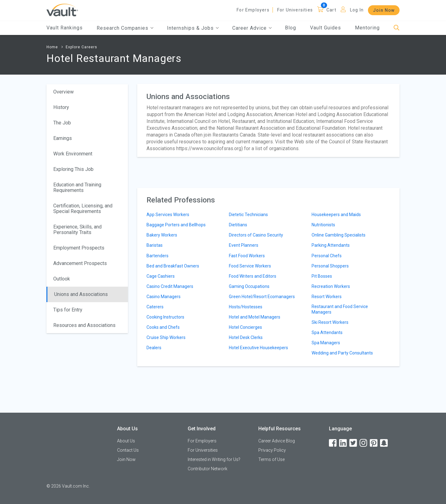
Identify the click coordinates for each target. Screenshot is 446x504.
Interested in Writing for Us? (214, 459)
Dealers (154, 348)
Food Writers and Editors (253, 276)
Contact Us (128, 450)
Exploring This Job (73, 169)
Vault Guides (326, 28)
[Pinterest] (374, 443)
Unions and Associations (81, 294)
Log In (357, 10)
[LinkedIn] (343, 443)
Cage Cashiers (161, 276)
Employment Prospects (79, 248)
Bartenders (157, 256)
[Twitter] (354, 443)
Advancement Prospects (80, 263)
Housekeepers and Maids (336, 215)
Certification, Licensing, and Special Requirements (83, 209)
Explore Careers (81, 47)
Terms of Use (271, 459)
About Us (126, 441)
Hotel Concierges (245, 327)
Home (52, 47)
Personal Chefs (327, 256)
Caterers (155, 307)
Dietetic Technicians (248, 215)
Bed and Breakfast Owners (173, 266)
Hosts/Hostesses (246, 307)
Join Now (384, 10)
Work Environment (73, 154)
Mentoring (367, 28)
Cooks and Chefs (163, 327)
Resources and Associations (84, 325)
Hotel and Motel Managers (255, 317)
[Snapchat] (384, 443)
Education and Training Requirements (77, 187)
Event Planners (244, 245)
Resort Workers (327, 297)
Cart (331, 10)
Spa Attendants (327, 332)
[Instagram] (364, 443)
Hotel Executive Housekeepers (258, 348)
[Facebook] (333, 443)
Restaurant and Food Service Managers (340, 309)
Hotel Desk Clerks (246, 337)
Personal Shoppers (330, 266)
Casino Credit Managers (170, 286)
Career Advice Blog (277, 441)
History (61, 107)
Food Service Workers (250, 266)
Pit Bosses (322, 276)
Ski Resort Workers (330, 322)
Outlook (62, 279)
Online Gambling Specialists (339, 235)
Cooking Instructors (165, 317)
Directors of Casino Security (256, 235)
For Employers (253, 10)
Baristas (155, 245)
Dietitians (238, 225)
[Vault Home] (62, 10)
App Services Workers (168, 215)
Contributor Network (208, 469)
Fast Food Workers (247, 256)
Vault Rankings (65, 28)
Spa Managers (326, 343)
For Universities (295, 10)
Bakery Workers (162, 235)
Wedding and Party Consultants (342, 353)
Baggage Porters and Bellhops (176, 225)
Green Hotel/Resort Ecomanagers (262, 297)
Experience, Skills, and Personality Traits (77, 230)
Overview (63, 92)
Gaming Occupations (249, 286)
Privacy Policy (272, 450)
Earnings (63, 138)
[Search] (397, 28)
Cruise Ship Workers (166, 337)
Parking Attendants (331, 245)
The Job (62, 123)
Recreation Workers (331, 286)
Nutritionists (323, 225)
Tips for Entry (68, 310)
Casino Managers (164, 297)
